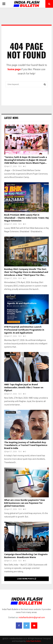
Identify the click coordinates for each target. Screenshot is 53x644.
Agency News (11, 127)
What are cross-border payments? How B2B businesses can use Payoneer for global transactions (25, 503)
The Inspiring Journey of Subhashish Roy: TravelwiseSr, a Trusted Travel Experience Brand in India (26, 445)
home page (14, 69)
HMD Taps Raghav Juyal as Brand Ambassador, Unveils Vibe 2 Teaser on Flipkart (24, 388)
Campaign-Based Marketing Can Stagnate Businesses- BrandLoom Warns (26, 556)
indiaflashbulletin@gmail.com (32, 617)
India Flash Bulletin (34, 641)
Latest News (11, 118)
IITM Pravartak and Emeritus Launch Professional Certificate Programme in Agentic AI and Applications (24, 330)
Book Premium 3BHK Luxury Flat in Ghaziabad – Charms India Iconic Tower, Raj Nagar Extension (26, 218)
